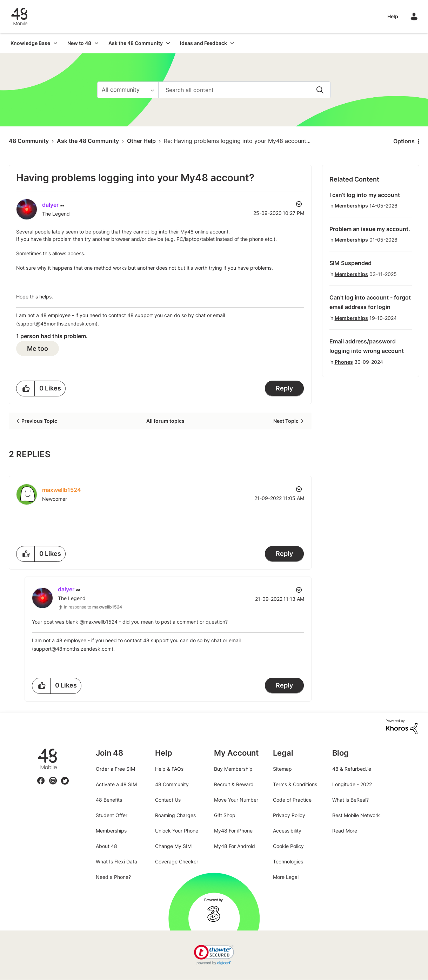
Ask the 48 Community (88, 141)
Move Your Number (236, 800)
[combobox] (245, 90)
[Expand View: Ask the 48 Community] (168, 43)
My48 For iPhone (233, 831)
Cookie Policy (288, 846)
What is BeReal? (350, 800)
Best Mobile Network (356, 815)
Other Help (141, 141)
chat (200, 315)
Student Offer (112, 815)
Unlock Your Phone (177, 831)
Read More (345, 831)
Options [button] (404, 141)
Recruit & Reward (234, 784)
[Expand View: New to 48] (96, 43)
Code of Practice (292, 800)
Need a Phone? (113, 877)
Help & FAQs (169, 769)
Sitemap (282, 769)
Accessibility (287, 831)
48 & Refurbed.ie (352, 769)
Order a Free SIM (115, 769)
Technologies (288, 861)
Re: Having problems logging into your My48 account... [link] (237, 141)
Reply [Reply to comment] (284, 554)
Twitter (65, 777)
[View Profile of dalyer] (50, 205)
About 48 (106, 846)
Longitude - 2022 (352, 784)
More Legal (286, 877)
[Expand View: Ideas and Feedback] (232, 43)
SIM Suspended (350, 263)
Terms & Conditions (295, 784)
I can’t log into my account (365, 195)
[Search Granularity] (128, 90)
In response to (93, 607)
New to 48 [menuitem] (79, 43)
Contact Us (168, 800)
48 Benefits (109, 800)
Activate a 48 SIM (116, 784)
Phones (344, 362)
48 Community (19, 17)
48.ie (37, 748)
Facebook (41, 777)
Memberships (351, 206)
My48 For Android (235, 846)
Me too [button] (38, 348)
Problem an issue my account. (370, 229)
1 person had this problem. (52, 336)
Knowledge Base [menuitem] (30, 43)
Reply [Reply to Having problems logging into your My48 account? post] (284, 388)
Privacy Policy (289, 815)
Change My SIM (173, 846)
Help (393, 16)
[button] (26, 389)
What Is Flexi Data (116, 861)
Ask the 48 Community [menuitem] (136, 43)
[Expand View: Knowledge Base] (55, 43)
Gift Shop (225, 815)
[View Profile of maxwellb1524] (62, 490)
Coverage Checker (177, 861)
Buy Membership (233, 769)
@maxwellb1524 (99, 622)
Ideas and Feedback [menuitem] (203, 43)
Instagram (53, 777)
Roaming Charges (175, 815)
